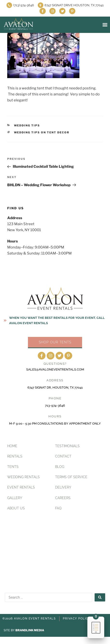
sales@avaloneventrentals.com (55, 369)
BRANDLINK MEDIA (30, 630)
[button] (105, 25)
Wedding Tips (27, 125)
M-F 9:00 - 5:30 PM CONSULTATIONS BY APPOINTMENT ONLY (55, 424)
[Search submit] (100, 597)
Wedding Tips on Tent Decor (42, 132)
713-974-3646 (55, 406)
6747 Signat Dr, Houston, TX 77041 (55, 387)
